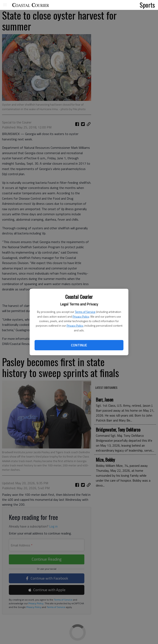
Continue (79, 345)
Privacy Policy (81, 316)
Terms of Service (85, 312)
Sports (147, 5)
